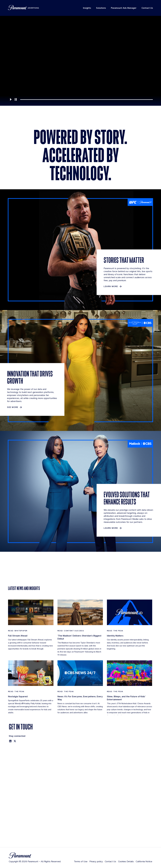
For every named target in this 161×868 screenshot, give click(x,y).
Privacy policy (96, 861)
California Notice (144, 861)
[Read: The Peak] (130, 645)
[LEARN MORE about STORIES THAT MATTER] (113, 286)
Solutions (101, 8)
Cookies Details (126, 861)
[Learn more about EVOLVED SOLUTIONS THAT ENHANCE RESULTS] (113, 528)
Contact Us (147, 8)
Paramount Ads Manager (124, 8)
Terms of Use (81, 861)
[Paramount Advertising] (23, 8)
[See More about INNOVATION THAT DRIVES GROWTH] (15, 407)
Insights (87, 8)
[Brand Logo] (35, 855)
